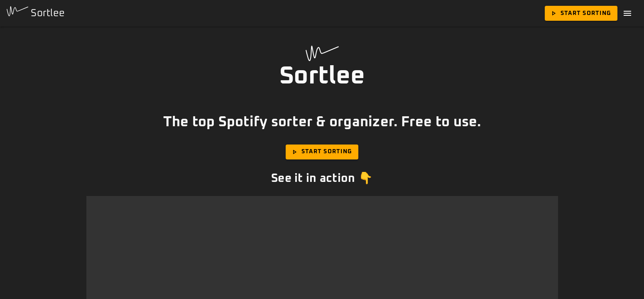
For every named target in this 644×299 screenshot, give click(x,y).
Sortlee (36, 12)
